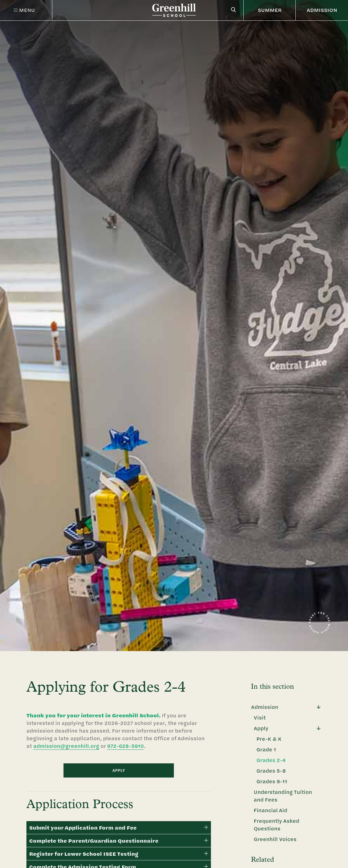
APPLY (119, 770)
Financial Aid (270, 810)
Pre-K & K (269, 739)
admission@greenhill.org (66, 746)
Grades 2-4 (271, 760)
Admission (265, 707)
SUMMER (270, 10)
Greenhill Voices (275, 839)
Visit (260, 717)
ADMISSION (322, 10)
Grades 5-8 (271, 771)
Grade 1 (266, 749)
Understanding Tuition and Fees (283, 796)
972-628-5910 (125, 746)
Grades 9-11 (272, 781)
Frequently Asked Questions (276, 825)
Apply (261, 728)
